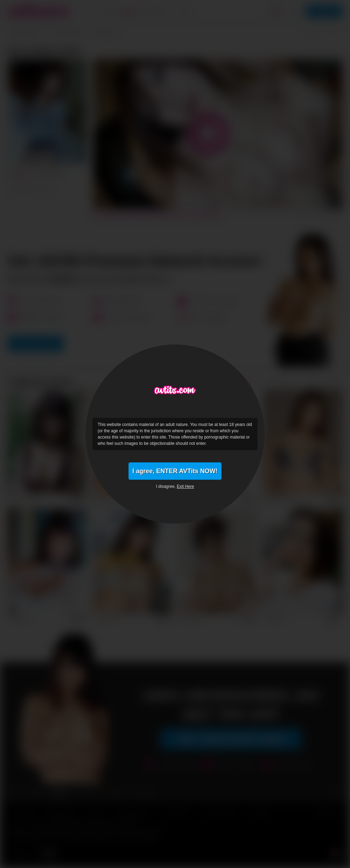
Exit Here (185, 486)
